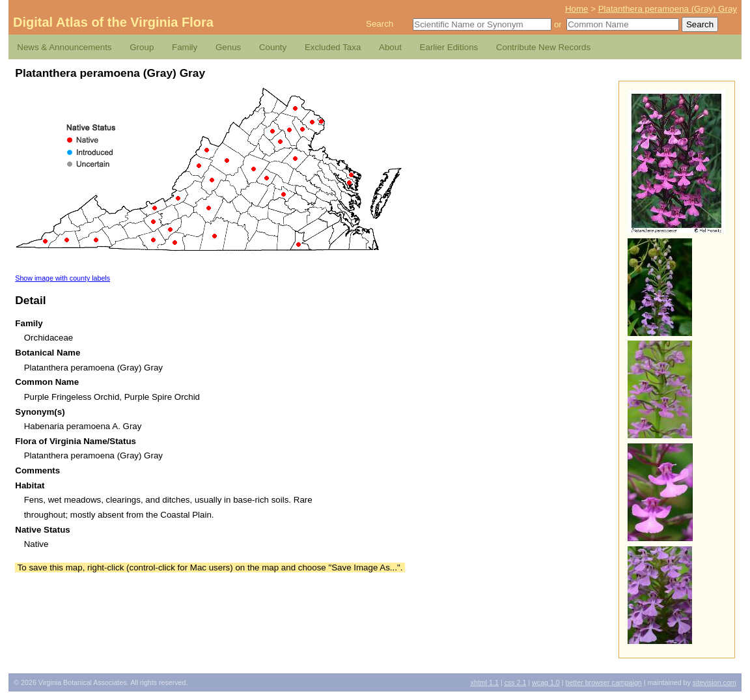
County (273, 47)
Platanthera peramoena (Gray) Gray (668, 9)
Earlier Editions (449, 47)
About (390, 47)
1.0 (546, 682)
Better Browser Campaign (603, 682)
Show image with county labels (62, 278)
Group (142, 47)
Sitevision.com (715, 682)
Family (185, 47)
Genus (228, 47)
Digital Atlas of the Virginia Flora (113, 22)
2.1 (516, 682)
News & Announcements (64, 47)
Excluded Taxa (333, 47)
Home (577, 9)
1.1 (485, 682)
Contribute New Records (543, 47)
